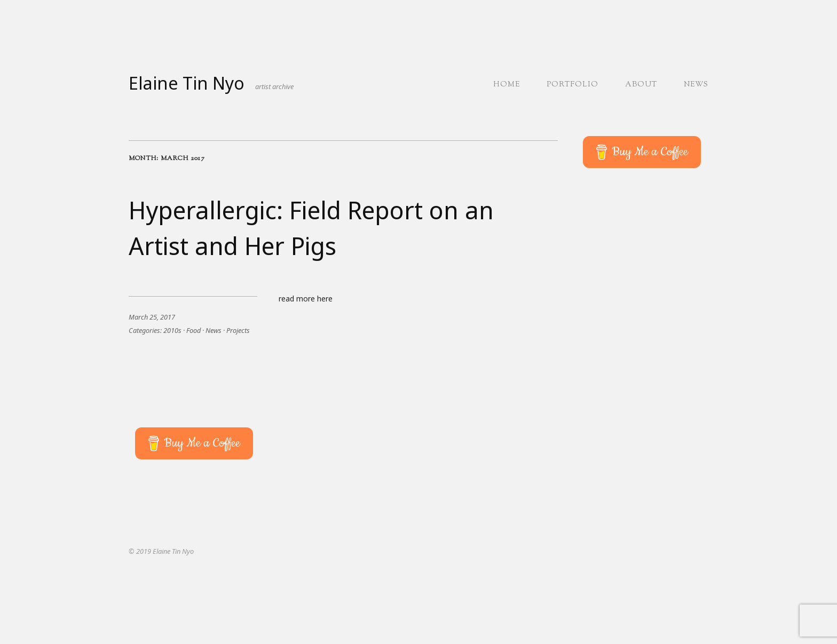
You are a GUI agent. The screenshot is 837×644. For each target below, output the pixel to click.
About (641, 85)
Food (194, 330)
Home (507, 85)
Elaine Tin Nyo (187, 83)
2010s (172, 330)
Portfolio (573, 85)
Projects (238, 330)
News (696, 85)
